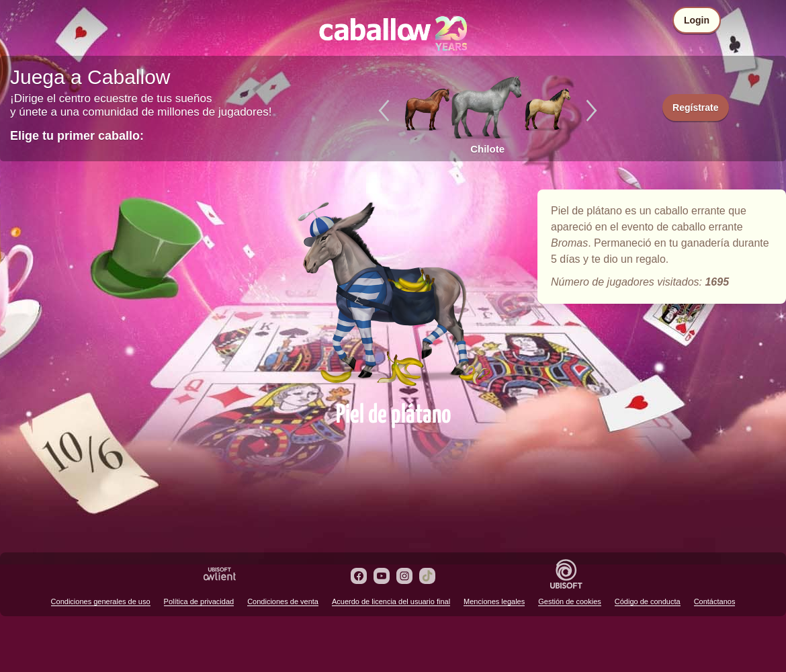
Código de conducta (648, 601)
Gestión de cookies (570, 601)
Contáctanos (715, 601)
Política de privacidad (199, 601)
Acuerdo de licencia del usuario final (391, 601)
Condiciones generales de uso (101, 601)
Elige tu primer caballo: (77, 136)
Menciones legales (494, 601)
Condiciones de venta (283, 601)
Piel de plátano (393, 290)
